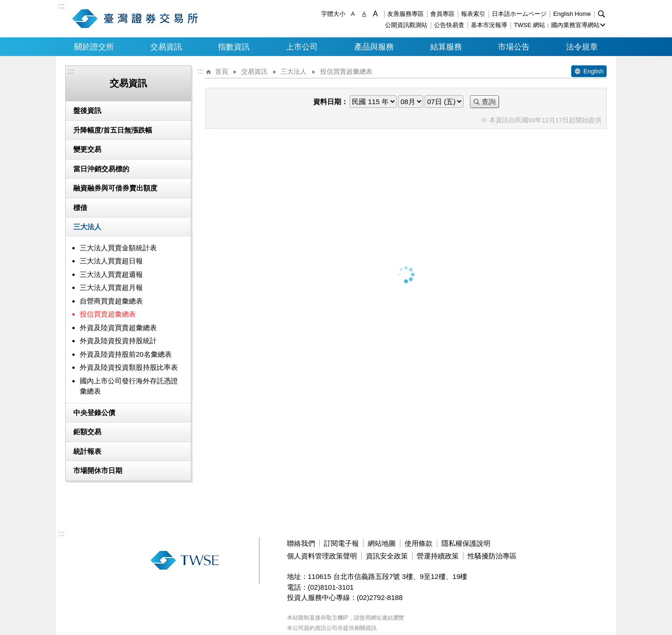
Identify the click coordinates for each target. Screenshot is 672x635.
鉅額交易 (87, 432)
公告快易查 (449, 25)
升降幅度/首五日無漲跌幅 (113, 130)
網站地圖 (382, 543)
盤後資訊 (87, 110)
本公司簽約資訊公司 (312, 628)
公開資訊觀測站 (406, 25)
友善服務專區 (406, 14)
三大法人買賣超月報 (111, 287)
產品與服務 (374, 47)
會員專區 (442, 14)
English (593, 71)
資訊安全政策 (387, 556)
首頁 (222, 72)
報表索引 (473, 14)
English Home (572, 14)
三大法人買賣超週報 (111, 274)
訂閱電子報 (341, 543)
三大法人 (87, 227)
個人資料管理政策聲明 (322, 556)
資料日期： (331, 102)
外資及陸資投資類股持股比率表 (129, 367)
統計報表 (87, 451)
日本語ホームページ (519, 14)
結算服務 (446, 47)
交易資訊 (166, 47)
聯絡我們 (301, 543)
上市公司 (302, 47)
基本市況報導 (489, 25)
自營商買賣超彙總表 (111, 301)
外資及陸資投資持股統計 (118, 341)
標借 (80, 208)
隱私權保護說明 (466, 543)
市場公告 (514, 47)
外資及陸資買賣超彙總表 (118, 328)
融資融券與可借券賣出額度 (115, 188)
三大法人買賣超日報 (111, 261)
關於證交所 (94, 47)
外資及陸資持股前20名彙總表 (126, 354)
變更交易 (87, 149)
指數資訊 (234, 47)
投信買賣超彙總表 (108, 314)
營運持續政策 (438, 556)
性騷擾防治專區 (492, 556)
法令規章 (582, 47)
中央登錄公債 (94, 413)
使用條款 (419, 543)
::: (61, 6)
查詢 (489, 102)
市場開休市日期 (98, 470)
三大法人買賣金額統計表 (118, 248)
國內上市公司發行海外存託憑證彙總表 (129, 386)
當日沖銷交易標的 (101, 169)
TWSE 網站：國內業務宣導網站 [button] (557, 25)
